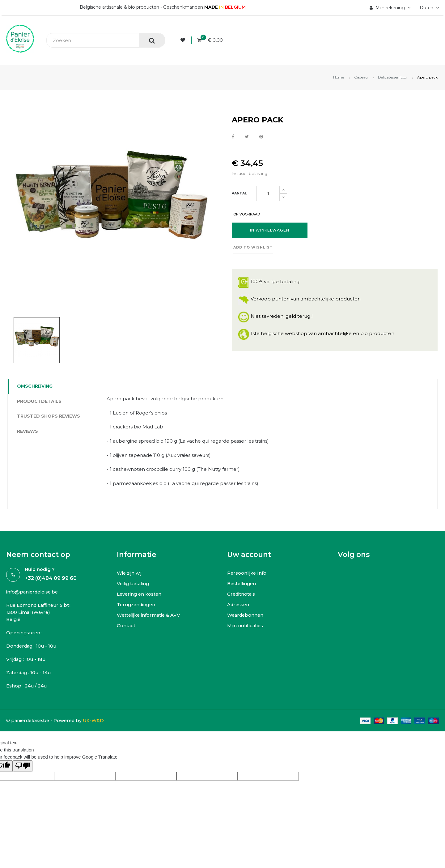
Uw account (249, 555)
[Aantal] (268, 194)
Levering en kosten (140, 595)
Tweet (247, 137)
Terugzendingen (137, 605)
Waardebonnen (246, 616)
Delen (233, 137)
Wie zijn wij (129, 574)
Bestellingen (243, 584)
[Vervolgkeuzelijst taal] (428, 8)
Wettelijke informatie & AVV (150, 616)
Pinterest (261, 137)
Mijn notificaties (245, 626)
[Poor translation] (23, 768)
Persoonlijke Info (247, 574)
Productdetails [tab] (39, 401)
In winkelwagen (270, 230)
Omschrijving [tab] (35, 386)
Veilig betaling (134, 584)
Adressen (239, 605)
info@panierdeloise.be (33, 593)
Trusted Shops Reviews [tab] (49, 416)
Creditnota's (242, 595)
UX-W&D (97, 722)
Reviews (28, 431)
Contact (126, 626)
